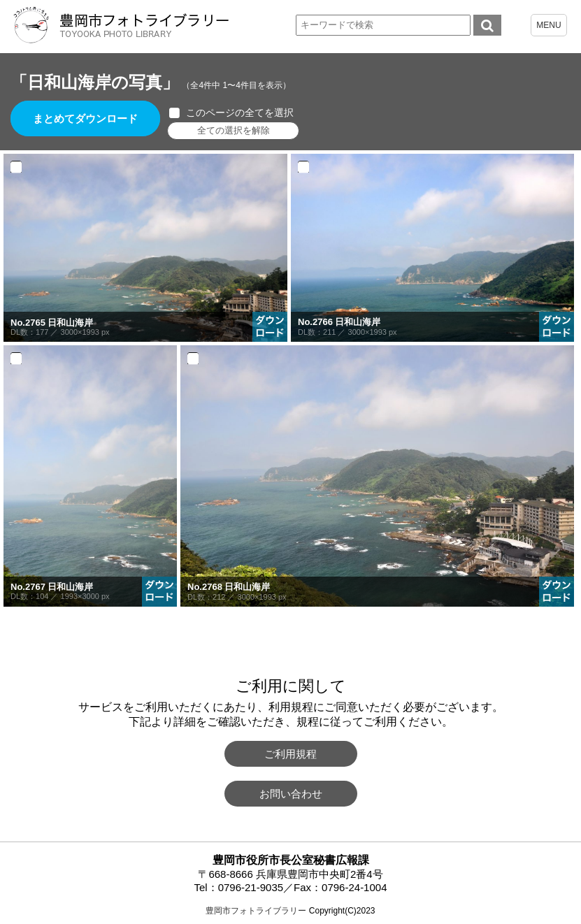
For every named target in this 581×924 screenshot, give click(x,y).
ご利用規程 (290, 754)
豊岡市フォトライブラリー (256, 911)
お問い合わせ (291, 794)
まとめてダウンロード (85, 118)
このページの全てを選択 (240, 113)
